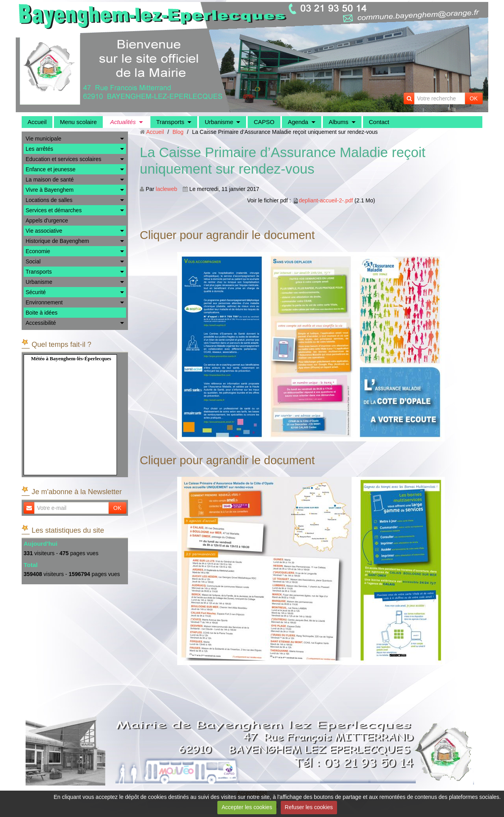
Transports (170, 122)
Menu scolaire (78, 122)
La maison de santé (50, 180)
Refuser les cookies (309, 807)
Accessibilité (41, 323)
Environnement (44, 302)
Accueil (37, 122)
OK (474, 98)
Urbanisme (219, 122)
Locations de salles (49, 200)
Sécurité (36, 292)
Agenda (298, 122)
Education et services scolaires (63, 159)
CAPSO (264, 122)
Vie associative (44, 231)
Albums (339, 122)
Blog (178, 132)
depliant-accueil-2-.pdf (326, 200)
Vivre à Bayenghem (50, 190)
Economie (38, 251)
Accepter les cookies (247, 807)
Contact (379, 122)
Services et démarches (54, 210)
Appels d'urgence (47, 220)
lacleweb (167, 189)
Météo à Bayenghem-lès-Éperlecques (71, 358)
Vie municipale (44, 139)
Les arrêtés (39, 149)
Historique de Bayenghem (57, 241)
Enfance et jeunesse (51, 169)
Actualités (123, 122)
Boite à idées (42, 313)
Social (33, 261)
